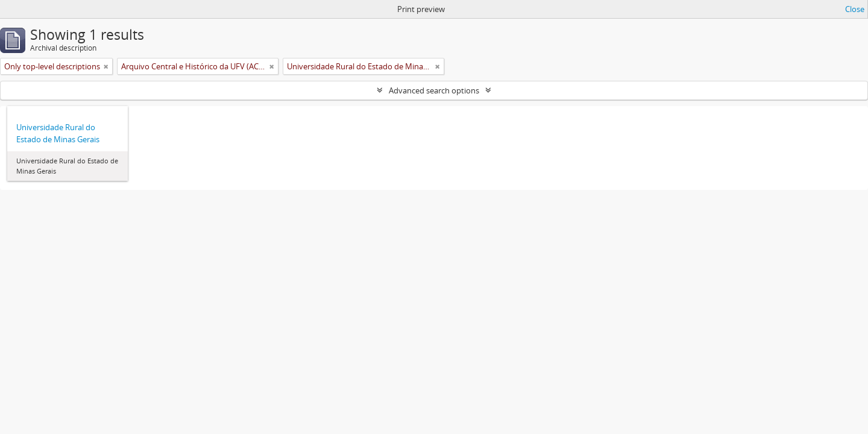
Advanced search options (434, 90)
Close (855, 9)
